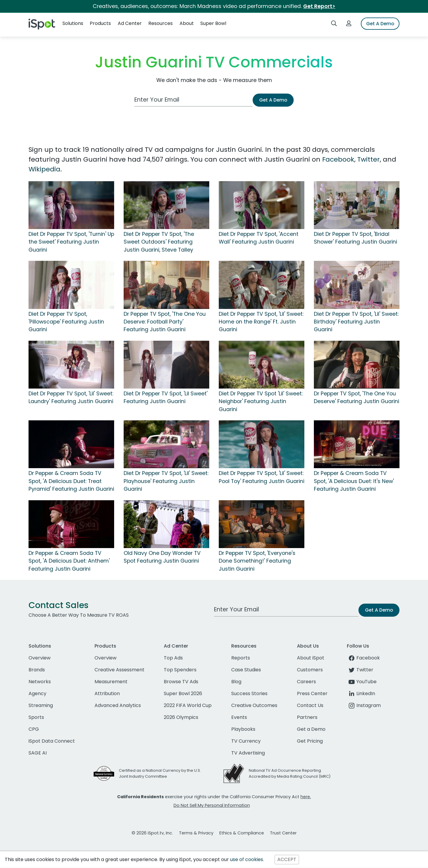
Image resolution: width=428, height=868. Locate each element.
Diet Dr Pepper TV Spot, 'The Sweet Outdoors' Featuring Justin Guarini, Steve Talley (159, 242)
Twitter (369, 159)
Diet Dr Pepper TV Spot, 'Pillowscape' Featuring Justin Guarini (66, 322)
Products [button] (100, 23)
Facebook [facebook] (363, 658)
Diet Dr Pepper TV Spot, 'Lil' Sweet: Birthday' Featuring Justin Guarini (356, 322)
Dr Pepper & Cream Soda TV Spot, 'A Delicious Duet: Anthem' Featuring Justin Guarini (69, 561)
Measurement (111, 682)
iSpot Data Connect (52, 741)
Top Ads (173, 658)
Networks (40, 682)
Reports (241, 658)
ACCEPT (287, 860)
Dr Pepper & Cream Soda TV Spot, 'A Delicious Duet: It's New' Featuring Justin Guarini (354, 481)
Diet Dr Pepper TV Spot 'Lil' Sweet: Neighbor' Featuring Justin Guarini (261, 401)
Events (239, 717)
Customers (310, 670)
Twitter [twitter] (360, 670)
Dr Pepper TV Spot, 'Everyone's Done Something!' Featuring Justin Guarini (257, 561)
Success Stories (249, 693)
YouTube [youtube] (362, 682)
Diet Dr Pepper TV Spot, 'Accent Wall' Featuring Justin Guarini (259, 238)
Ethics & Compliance (242, 833)
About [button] (187, 23)
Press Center (312, 693)
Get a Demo (311, 729)
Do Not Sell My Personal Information (212, 805)
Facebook (338, 159)
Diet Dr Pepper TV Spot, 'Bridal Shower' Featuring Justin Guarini (355, 238)
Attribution (107, 693)
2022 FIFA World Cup (188, 705)
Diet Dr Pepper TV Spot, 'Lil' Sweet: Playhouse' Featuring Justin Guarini (166, 481)
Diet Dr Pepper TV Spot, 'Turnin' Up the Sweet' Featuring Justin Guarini (71, 242)
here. (306, 797)
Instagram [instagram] (364, 705)
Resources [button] (160, 23)
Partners (307, 717)
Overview (40, 658)
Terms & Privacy (196, 833)
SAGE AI (38, 753)
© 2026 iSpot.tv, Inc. (152, 833)
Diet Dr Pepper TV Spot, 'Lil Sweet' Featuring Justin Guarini (166, 397)
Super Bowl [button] (213, 23)
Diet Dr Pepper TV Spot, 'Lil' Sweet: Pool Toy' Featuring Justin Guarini (262, 477)
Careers (306, 682)
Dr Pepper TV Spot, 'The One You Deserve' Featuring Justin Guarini (357, 397)
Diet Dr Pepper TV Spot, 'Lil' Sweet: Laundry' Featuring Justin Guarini (71, 397)
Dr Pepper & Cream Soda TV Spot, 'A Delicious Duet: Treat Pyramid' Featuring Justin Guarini (71, 481)
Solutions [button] (73, 23)
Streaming (41, 705)
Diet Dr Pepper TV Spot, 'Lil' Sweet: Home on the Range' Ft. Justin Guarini (261, 322)
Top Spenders (180, 670)
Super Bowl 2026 (183, 693)
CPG (34, 729)
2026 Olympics (181, 717)
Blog (236, 682)
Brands (37, 670)
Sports (36, 717)
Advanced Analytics (118, 705)
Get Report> (319, 6)
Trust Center (283, 833)
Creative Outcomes (254, 705)
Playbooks (243, 729)
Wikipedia (44, 169)
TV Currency (246, 741)
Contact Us (310, 705)
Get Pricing (310, 741)
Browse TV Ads (181, 682)
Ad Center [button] (130, 23)
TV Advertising (248, 753)
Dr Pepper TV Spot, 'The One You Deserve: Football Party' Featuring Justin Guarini (165, 322)
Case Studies (246, 670)
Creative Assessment (119, 670)
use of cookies (247, 860)
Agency (37, 693)
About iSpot (311, 658)
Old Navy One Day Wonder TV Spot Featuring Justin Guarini (162, 557)
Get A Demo (380, 24)
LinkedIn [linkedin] (361, 693)
